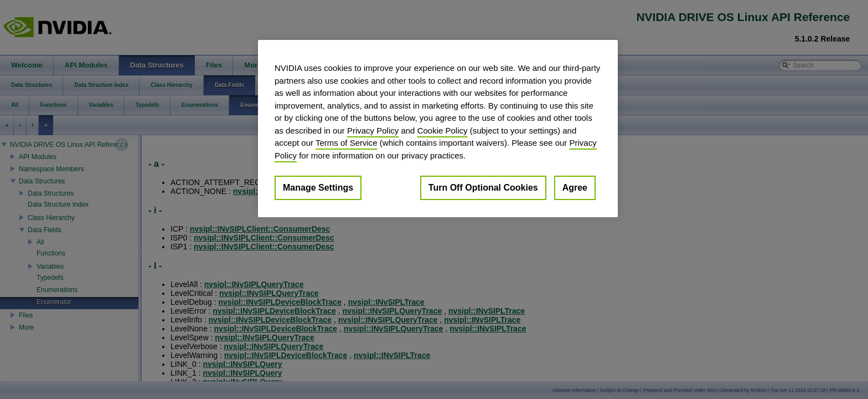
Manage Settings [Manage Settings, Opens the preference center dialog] (318, 188)
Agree (575, 188)
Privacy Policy (373, 131)
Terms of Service (347, 143)
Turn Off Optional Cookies (483, 188)
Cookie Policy (443, 131)
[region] (438, 129)
